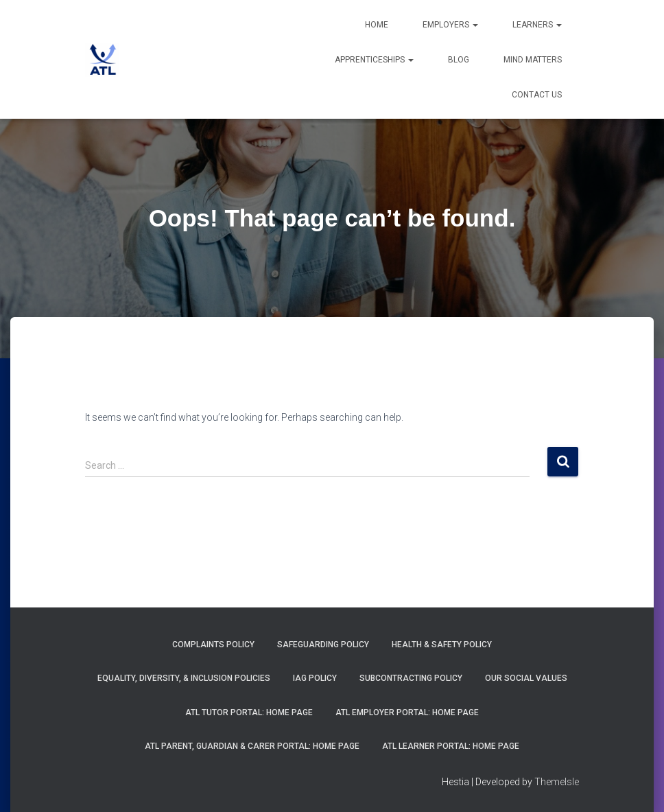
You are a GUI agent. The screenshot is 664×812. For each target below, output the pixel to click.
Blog (459, 60)
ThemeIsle (557, 782)
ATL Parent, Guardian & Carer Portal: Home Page (252, 746)
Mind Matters (533, 60)
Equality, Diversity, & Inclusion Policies (184, 678)
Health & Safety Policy (442, 645)
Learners (537, 25)
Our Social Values (526, 678)
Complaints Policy (213, 645)
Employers (450, 25)
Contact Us (537, 95)
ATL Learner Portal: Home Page (451, 746)
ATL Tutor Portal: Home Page (249, 712)
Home (377, 25)
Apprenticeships (374, 60)
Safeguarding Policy (323, 645)
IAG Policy (315, 678)
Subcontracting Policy (411, 678)
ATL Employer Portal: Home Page (407, 712)
